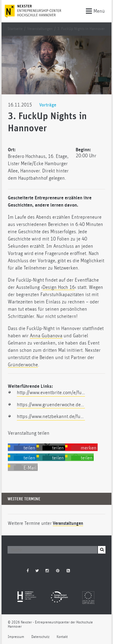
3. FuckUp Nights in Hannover (81, 29)
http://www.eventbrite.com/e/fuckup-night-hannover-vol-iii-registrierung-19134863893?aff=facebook (51, 393)
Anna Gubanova (46, 336)
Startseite (15, 29)
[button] (25, 448)
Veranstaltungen (40, 29)
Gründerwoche (23, 365)
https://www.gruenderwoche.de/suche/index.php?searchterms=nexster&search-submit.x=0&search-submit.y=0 (51, 405)
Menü (95, 11)
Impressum (16, 637)
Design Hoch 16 (59, 287)
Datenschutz (40, 637)
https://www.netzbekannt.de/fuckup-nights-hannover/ (51, 417)
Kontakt (62, 637)
